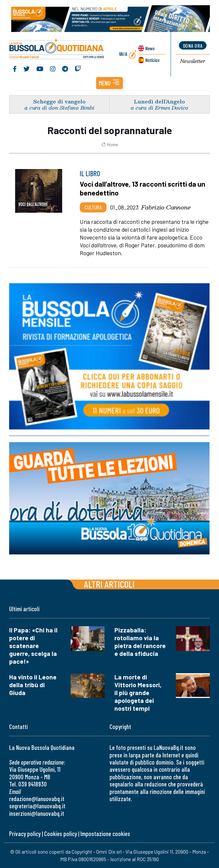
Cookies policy (60, 834)
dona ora (193, 46)
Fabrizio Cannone (166, 207)
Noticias (152, 60)
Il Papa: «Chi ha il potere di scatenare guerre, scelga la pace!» (33, 646)
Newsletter (193, 61)
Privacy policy (25, 834)
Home (110, 145)
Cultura (93, 207)
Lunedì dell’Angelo (160, 101)
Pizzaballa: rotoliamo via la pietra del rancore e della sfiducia (140, 642)
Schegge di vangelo (59, 101)
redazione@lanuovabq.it (37, 799)
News (150, 48)
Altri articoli (109, 584)
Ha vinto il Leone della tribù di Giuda (33, 685)
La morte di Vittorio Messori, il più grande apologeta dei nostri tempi (138, 693)
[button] (109, 83)
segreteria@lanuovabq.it (37, 806)
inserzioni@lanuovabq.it (37, 813)
